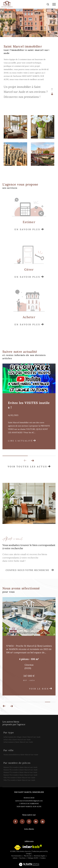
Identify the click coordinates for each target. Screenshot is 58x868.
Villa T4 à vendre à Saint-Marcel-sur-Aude (19, 778)
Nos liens (23, 858)
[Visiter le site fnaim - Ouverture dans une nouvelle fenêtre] (18, 848)
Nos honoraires (16, 856)
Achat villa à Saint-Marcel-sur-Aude (17, 740)
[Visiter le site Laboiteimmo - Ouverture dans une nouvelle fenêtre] (29, 863)
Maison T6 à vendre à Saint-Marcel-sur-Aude (20, 770)
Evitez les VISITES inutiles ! (29, 405)
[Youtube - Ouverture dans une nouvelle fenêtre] (43, 822)
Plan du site (28, 856)
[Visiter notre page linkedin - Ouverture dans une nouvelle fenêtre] (36, 822)
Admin (15, 858)
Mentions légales (40, 856)
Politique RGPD (33, 858)
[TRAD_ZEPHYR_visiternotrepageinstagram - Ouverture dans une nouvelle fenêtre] (29, 822)
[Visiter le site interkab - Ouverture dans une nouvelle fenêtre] (32, 846)
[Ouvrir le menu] (54, 4)
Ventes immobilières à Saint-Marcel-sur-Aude (21, 755)
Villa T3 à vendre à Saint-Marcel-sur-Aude (19, 780)
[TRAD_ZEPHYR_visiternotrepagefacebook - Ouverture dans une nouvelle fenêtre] (15, 822)
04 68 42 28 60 (29, 798)
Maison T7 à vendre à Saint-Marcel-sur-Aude (20, 772)
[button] (33, 461)
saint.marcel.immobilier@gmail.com (29, 801)
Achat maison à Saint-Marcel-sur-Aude (18, 742)
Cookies (43, 858)
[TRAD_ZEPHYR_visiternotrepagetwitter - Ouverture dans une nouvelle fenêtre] (22, 822)
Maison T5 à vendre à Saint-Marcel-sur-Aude (20, 767)
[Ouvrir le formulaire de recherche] (48, 4)
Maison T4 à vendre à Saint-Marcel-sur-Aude (20, 775)
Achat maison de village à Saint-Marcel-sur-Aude (22, 737)
